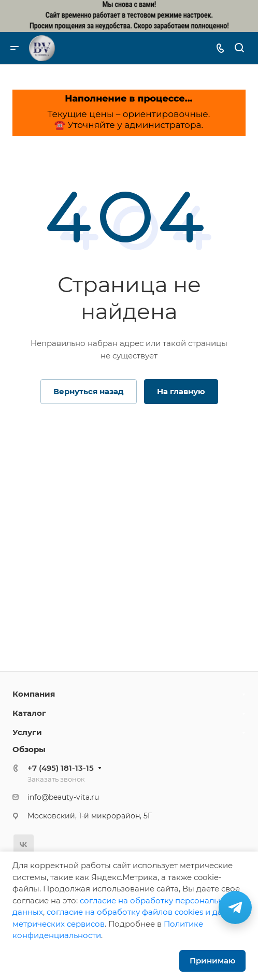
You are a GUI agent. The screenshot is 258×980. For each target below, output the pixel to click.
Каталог (29, 713)
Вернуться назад (89, 391)
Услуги (27, 732)
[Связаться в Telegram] (235, 907)
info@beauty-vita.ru (63, 797)
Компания (34, 694)
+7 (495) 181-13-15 (61, 768)
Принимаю (212, 961)
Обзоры (29, 749)
